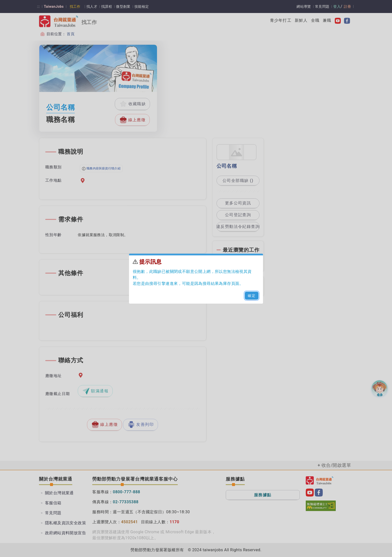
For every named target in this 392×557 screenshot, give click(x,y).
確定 (252, 296)
